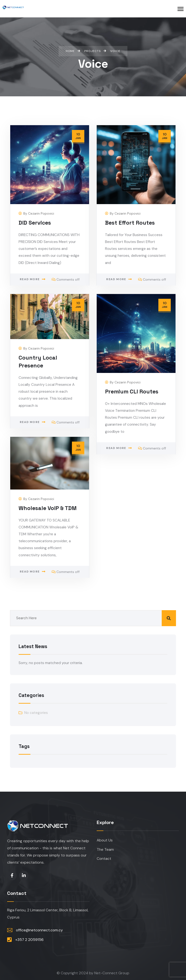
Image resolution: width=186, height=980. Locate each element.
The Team (105, 850)
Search (169, 618)
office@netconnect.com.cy (39, 930)
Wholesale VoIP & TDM (135, 508)
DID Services (35, 223)
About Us (105, 840)
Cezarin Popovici (41, 214)
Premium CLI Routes (132, 392)
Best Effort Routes (130, 223)
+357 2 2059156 (29, 939)
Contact (104, 859)
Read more (30, 280)
